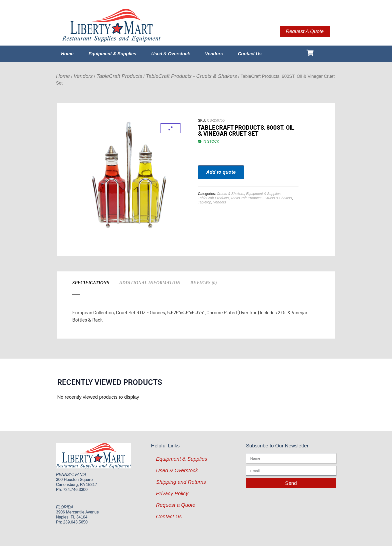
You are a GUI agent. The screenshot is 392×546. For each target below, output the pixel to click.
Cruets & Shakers (230, 194)
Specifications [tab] (91, 283)
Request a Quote (176, 505)
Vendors (214, 54)
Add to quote (221, 172)
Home (67, 54)
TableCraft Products (119, 76)
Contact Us (250, 54)
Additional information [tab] (150, 283)
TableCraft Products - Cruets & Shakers (191, 76)
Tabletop (205, 202)
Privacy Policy (172, 493)
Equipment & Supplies (112, 54)
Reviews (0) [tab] (204, 283)
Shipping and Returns (181, 482)
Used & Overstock (171, 54)
